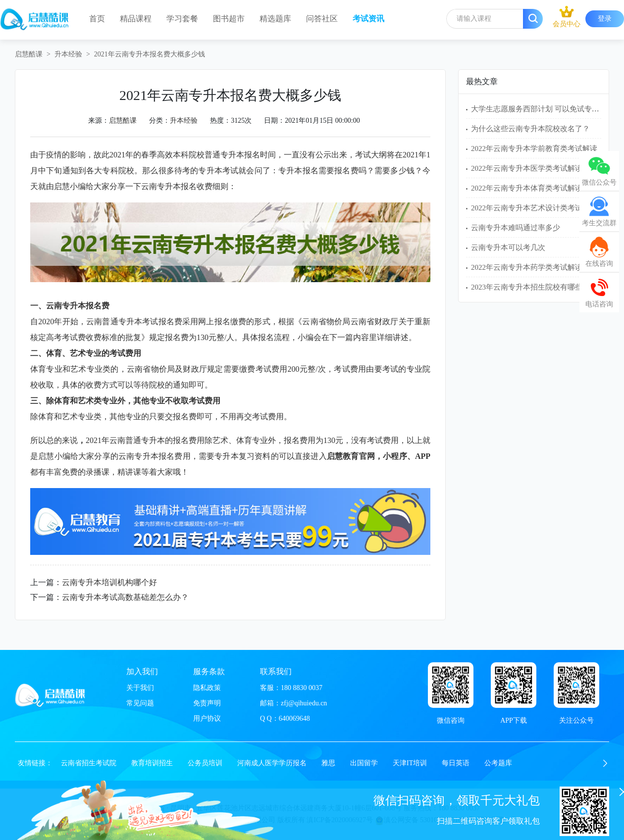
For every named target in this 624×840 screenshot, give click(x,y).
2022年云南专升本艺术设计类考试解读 (534, 208)
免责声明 (207, 703)
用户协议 (207, 718)
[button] (605, 763)
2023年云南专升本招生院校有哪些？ (530, 287)
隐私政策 (207, 688)
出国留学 (364, 763)
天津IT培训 (410, 763)
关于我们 (140, 688)
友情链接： (35, 763)
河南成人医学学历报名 (272, 763)
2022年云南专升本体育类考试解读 (527, 188)
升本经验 (68, 54)
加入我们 (142, 671)
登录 (605, 19)
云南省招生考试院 (89, 763)
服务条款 (209, 671)
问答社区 (322, 19)
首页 (97, 19)
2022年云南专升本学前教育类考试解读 (534, 148)
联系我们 (276, 671)
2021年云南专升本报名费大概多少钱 (150, 54)
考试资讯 (368, 19)
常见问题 (140, 703)
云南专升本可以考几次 (508, 247)
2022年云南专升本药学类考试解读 (527, 267)
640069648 (294, 718)
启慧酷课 (29, 54)
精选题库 (275, 19)
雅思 (328, 763)
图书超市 (229, 19)
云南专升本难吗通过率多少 (516, 228)
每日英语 (456, 763)
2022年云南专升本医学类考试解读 (527, 168)
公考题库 (498, 763)
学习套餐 (182, 19)
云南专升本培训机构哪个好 (109, 582)
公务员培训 (205, 763)
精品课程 (136, 19)
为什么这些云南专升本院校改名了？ (530, 129)
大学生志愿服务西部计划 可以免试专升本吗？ (546, 109)
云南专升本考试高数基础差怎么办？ (125, 597)
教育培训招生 (152, 763)
